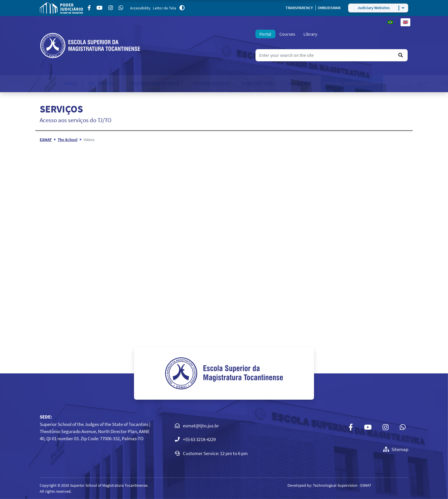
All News (299, 83)
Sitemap (396, 449)
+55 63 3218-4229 (199, 439)
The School (101, 83)
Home (71, 83)
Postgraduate (211, 83)
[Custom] (121, 8)
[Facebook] (89, 8)
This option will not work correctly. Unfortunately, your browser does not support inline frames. (224, 237)
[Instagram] (111, 8)
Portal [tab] (265, 34)
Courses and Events (154, 83)
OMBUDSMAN (329, 8)
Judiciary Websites (374, 8)
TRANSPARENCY (300, 8)
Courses (287, 34)
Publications (258, 83)
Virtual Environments (352, 83)
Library (310, 34)
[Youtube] (100, 8)
